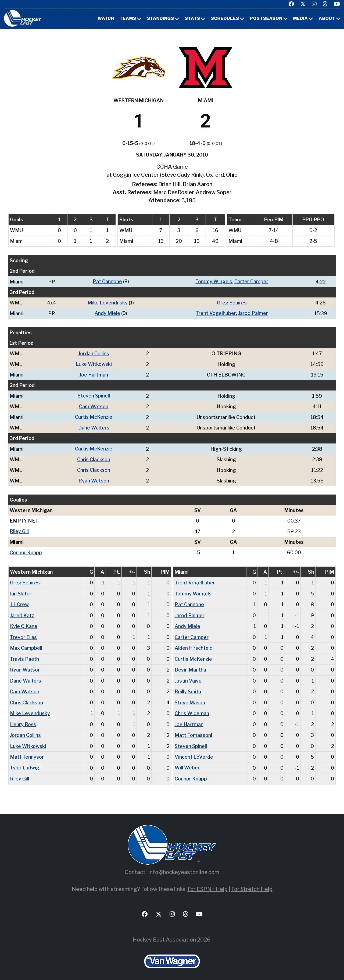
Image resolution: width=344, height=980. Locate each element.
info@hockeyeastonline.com (184, 868)
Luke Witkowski (94, 363)
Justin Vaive (188, 677)
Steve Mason (190, 699)
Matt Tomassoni (193, 731)
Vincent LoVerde (194, 753)
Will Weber (187, 763)
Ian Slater (21, 591)
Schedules (225, 19)
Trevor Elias (23, 634)
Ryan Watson (94, 479)
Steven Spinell (94, 395)
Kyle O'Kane (24, 624)
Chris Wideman (192, 710)
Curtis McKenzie (94, 416)
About (327, 19)
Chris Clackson (94, 458)
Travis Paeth (24, 656)
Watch (106, 19)
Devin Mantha (190, 667)
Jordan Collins (94, 353)
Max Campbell (26, 645)
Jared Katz (22, 613)
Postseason (266, 19)
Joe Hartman (94, 374)
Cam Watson (94, 405)
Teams (128, 19)
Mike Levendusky (107, 302)
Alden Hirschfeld (194, 645)
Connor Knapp (26, 550)
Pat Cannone (107, 281)
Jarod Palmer (253, 313)
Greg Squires (232, 302)
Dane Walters (94, 426)
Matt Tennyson (27, 753)
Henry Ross (23, 720)
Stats (193, 19)
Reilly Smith (188, 688)
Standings (161, 19)
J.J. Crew (19, 602)
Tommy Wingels (214, 281)
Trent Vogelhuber (216, 313)
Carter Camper (251, 281)
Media (301, 19)
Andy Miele (107, 313)
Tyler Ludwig (25, 763)
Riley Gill (19, 529)
